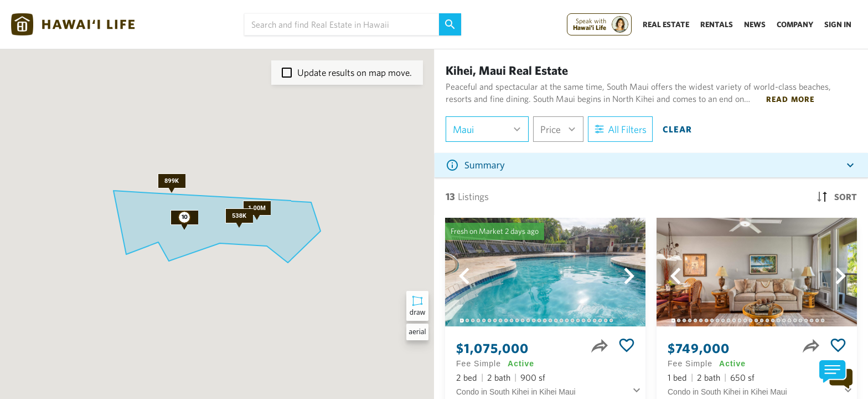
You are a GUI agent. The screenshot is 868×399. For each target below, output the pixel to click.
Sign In (838, 24)
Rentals (717, 24)
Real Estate (666, 24)
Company (795, 24)
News (755, 24)
